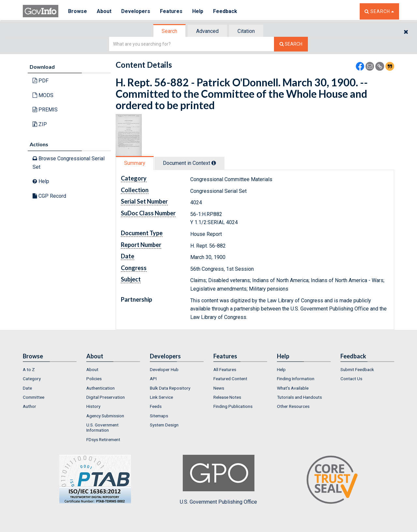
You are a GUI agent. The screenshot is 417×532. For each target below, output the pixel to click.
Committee (34, 397)
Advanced (207, 31)
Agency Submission (105, 416)
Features (171, 11)
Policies (94, 379)
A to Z (29, 369)
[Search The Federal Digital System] (291, 44)
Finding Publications (233, 406)
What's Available (293, 388)
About (104, 11)
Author (29, 406)
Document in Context (189, 163)
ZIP (40, 124)
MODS (43, 95)
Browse (78, 11)
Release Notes (227, 397)
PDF (41, 81)
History (93, 406)
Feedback (225, 11)
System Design (164, 425)
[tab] (170, 31)
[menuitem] (50, 369)
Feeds (156, 406)
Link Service (161, 397)
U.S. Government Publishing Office (218, 480)
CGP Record (49, 196)
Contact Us (351, 379)
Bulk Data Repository (170, 388)
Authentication (101, 388)
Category (32, 379)
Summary (135, 163)
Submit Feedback (357, 369)
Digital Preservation (106, 397)
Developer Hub (164, 369)
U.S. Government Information (102, 427)
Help (198, 11)
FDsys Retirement (103, 439)
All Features (225, 369)
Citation (246, 31)
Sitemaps (159, 416)
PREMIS (45, 110)
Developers (136, 11)
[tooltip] (214, 163)
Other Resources (293, 406)
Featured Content (230, 379)
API (153, 379)
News (219, 388)
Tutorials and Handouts (299, 397)
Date (27, 388)
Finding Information (296, 379)
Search (169, 31)
